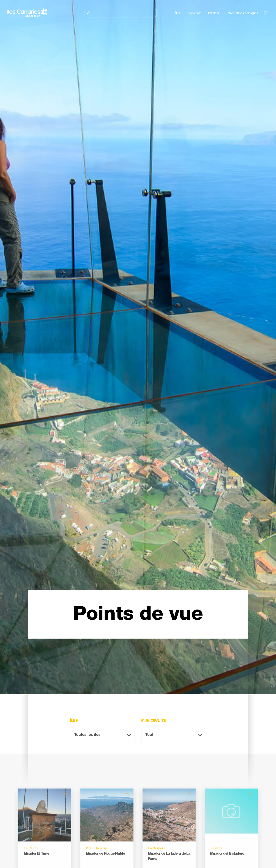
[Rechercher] (121, 13)
